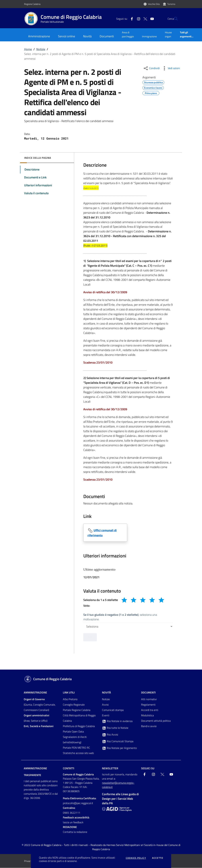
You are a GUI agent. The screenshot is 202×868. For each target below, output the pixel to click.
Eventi (106, 715)
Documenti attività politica (156, 721)
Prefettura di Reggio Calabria (79, 726)
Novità (106, 693)
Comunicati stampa (113, 710)
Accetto (158, 858)
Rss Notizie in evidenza (117, 721)
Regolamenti (148, 705)
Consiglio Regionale (74, 705)
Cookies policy (136, 858)
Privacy (28, 861)
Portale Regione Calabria (77, 710)
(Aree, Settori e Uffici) (37, 718)
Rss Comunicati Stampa (118, 742)
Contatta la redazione (75, 832)
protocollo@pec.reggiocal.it (78, 803)
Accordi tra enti (150, 710)
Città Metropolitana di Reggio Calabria (79, 718)
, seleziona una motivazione (120, 617)
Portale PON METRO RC (76, 748)
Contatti (69, 768)
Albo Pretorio (70, 699)
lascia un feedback (73, 822)
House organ (168, 34)
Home (28, 49)
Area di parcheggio (128, 34)
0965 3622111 (72, 813)
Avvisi (105, 705)
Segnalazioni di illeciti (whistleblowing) (75, 740)
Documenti (148, 693)
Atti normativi (149, 699)
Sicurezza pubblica (153, 82)
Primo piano (151, 93)
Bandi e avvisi (149, 726)
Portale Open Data (73, 732)
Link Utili (69, 693)
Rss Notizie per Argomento (119, 748)
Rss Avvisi (110, 735)
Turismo (171, 4)
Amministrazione (35, 693)
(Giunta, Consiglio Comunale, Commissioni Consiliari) (40, 705)
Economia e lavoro (153, 87)
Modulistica (147, 715)
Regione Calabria (32, 4)
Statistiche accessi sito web (78, 753)
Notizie (41, 49)
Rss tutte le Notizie (115, 728)
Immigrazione (149, 36)
